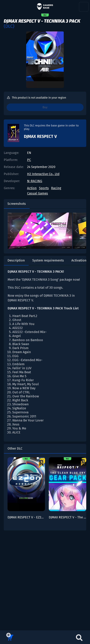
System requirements (48, 260)
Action (32, 188)
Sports (44, 188)
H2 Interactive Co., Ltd (43, 174)
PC (29, 160)
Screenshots (17, 204)
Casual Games (37, 193)
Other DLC (15, 448)
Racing (56, 188)
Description (16, 260)
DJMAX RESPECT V (40, 136)
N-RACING (35, 181)
